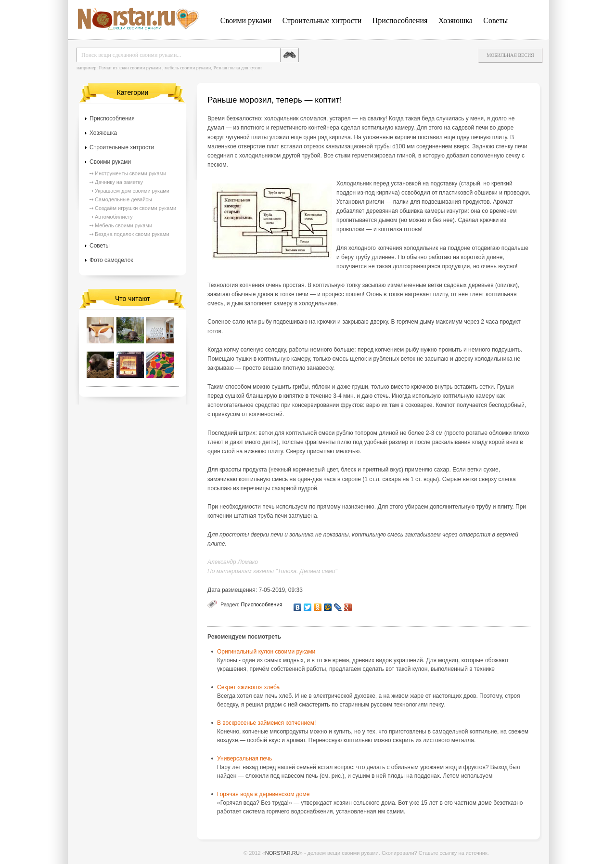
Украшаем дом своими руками (132, 191)
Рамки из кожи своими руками (130, 68)
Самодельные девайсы (123, 199)
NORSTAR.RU (282, 853)
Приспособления (400, 20)
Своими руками (246, 20)
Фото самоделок (111, 260)
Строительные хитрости (322, 20)
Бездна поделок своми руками (132, 234)
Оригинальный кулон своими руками (266, 652)
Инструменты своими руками (130, 173)
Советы (495, 20)
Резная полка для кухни (237, 68)
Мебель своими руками (123, 225)
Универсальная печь (244, 759)
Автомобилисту (114, 217)
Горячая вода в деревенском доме (263, 794)
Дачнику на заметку (119, 182)
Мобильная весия (510, 55)
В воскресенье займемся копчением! (266, 723)
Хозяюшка (456, 20)
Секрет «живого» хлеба (248, 687)
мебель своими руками (188, 68)
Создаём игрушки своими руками (135, 208)
